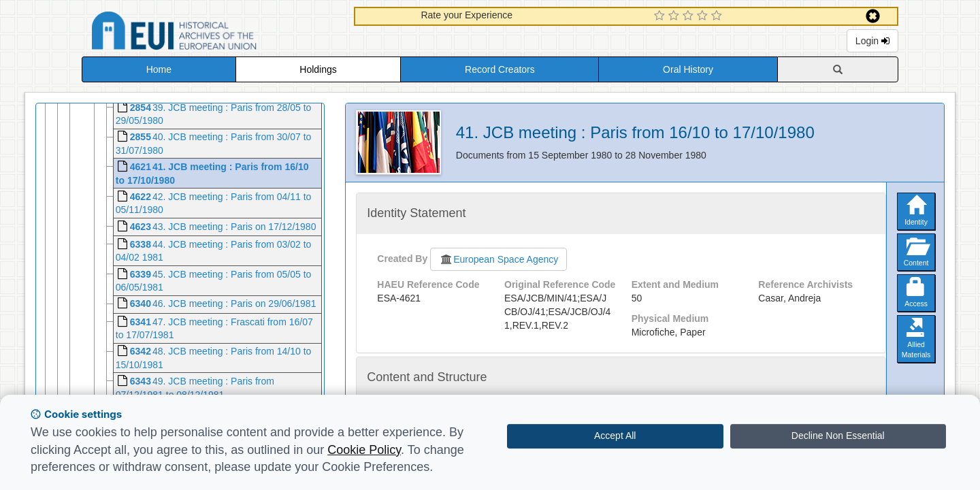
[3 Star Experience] (690, 16)
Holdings (318, 69)
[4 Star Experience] (704, 16)
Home (159, 69)
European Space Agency (499, 259)
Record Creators (500, 69)
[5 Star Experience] (718, 16)
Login (872, 41)
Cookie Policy (364, 450)
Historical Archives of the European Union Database (212, 33)
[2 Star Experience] (675, 16)
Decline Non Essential (838, 436)
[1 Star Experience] (661, 16)
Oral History (688, 69)
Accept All (615, 436)
